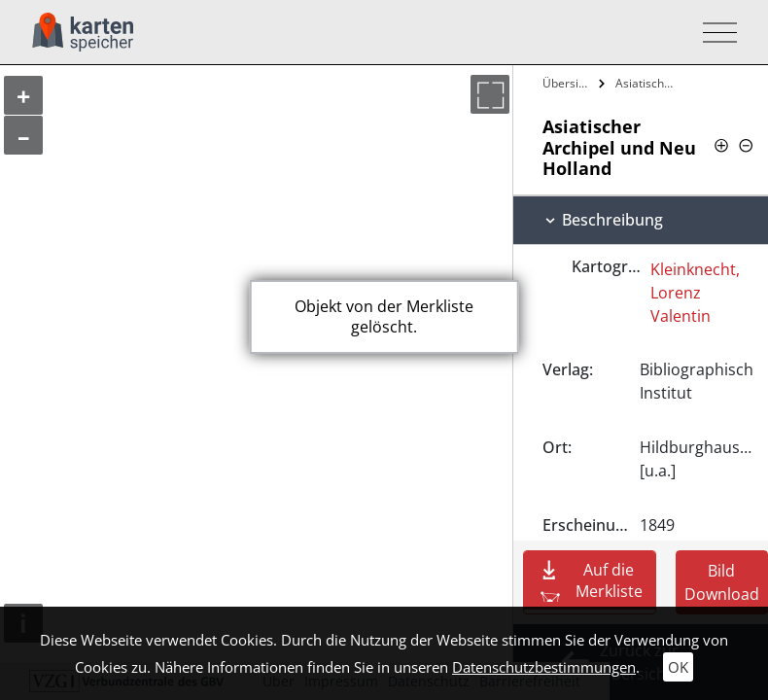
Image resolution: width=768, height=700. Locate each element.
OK (678, 667)
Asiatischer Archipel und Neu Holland (647, 83)
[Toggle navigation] (714, 33)
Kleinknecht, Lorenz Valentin (695, 293)
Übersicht (568, 83)
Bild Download (722, 582)
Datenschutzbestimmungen (544, 667)
